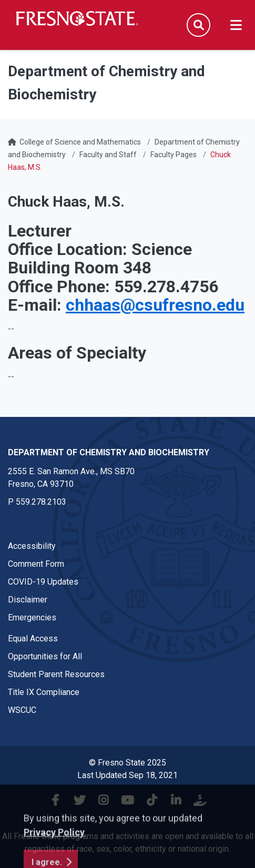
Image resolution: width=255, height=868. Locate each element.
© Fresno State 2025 (127, 763)
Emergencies (32, 617)
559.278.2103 (41, 502)
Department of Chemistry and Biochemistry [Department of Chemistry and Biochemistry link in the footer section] (109, 452)
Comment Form (36, 564)
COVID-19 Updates (43, 582)
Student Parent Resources (56, 674)
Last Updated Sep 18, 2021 (127, 775)
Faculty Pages (174, 155)
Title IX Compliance (44, 692)
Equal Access (33, 639)
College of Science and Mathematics (80, 142)
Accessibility (32, 546)
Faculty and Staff (108, 155)
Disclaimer (28, 600)
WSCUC (22, 710)
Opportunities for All (45, 656)
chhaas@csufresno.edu (155, 305)
